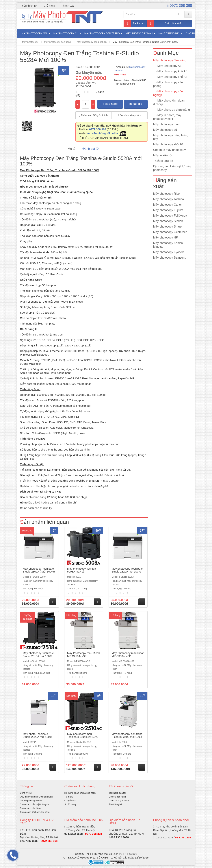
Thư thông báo (116, 804)
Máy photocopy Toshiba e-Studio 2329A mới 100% (128, 570)
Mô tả (71, 149)
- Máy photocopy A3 (167, 66)
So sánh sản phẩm (129, 115)
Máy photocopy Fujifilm (168, 210)
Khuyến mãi (70, 801)
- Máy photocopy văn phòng (168, 84)
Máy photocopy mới (34, 33)
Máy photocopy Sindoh (168, 221)
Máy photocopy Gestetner (170, 232)
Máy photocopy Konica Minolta (168, 245)
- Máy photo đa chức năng (172, 110)
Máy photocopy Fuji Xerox (170, 216)
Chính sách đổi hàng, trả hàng (35, 812)
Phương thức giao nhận (32, 801)
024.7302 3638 (29, 841)
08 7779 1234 (183, 838)
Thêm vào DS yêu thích (93, 115)
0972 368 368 (180, 5)
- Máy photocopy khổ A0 (170, 71)
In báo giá (136, 104)
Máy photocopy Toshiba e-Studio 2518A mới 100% (39, 655)
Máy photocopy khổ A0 (168, 144)
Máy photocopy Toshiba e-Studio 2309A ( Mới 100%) (39, 570)
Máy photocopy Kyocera (169, 252)
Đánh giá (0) (91, 149)
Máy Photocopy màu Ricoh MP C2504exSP (84, 655)
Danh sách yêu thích (119, 801)
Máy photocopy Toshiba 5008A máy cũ (82, 570)
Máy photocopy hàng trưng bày (171, 137)
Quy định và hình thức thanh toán (36, 797)
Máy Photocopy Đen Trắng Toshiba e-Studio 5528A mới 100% (145, 42)
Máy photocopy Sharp (168, 227)
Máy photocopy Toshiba (169, 199)
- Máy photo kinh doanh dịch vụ (170, 102)
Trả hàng (69, 797)
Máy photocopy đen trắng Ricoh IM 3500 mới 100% (127, 735)
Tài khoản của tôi (117, 793)
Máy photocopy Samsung (170, 258)
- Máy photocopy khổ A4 (170, 77)
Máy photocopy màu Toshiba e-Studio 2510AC (83, 735)
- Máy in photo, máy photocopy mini (167, 117)
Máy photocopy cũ (66, 33)
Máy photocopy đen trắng (102, 33)
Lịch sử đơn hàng (117, 797)
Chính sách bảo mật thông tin (34, 804)
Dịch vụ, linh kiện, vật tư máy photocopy (172, 168)
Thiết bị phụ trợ (163, 161)
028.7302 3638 (120, 837)
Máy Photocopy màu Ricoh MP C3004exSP (128, 655)
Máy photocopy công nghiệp (92, 42)
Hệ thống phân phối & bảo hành (80, 793)
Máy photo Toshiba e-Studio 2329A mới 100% (37, 735)
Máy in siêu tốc (163, 155)
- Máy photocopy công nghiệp (169, 93)
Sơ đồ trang (70, 804)
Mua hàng (110, 104)
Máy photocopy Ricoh (167, 194)
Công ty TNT (26, 793)
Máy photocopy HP (166, 237)
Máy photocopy (30, 42)
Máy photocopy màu (139, 33)
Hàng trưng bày (169, 33)
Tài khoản (134, 23)
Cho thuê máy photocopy (170, 150)
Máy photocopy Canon (168, 205)
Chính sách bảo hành (30, 808)
